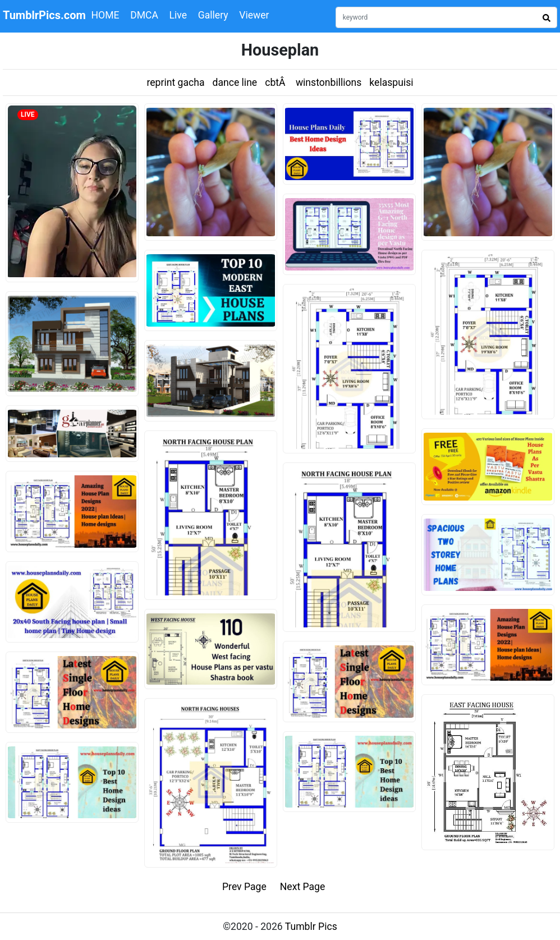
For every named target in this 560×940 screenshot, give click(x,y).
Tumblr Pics (311, 927)
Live (178, 15)
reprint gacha (175, 82)
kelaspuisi (391, 82)
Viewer (254, 15)
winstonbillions (329, 82)
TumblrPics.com (44, 15)
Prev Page (244, 887)
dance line (235, 82)
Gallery (213, 15)
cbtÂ (276, 82)
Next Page (303, 887)
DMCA (144, 15)
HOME (105, 15)
